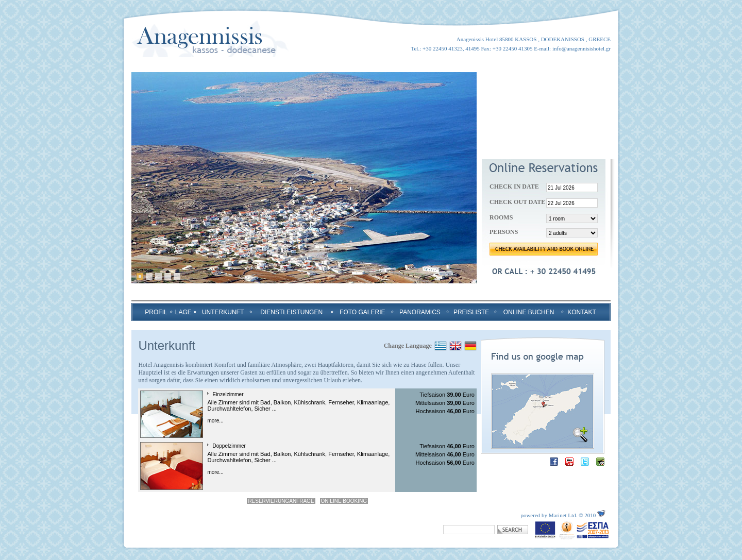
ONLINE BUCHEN (529, 312)
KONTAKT (582, 312)
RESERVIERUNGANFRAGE (281, 501)
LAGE (183, 312)
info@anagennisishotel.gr (581, 48)
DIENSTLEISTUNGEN (291, 312)
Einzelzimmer (228, 394)
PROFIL (156, 312)
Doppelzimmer (229, 446)
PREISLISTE (471, 312)
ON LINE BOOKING (344, 501)
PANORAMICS (420, 312)
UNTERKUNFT (223, 312)
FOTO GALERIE (362, 312)
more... (215, 421)
